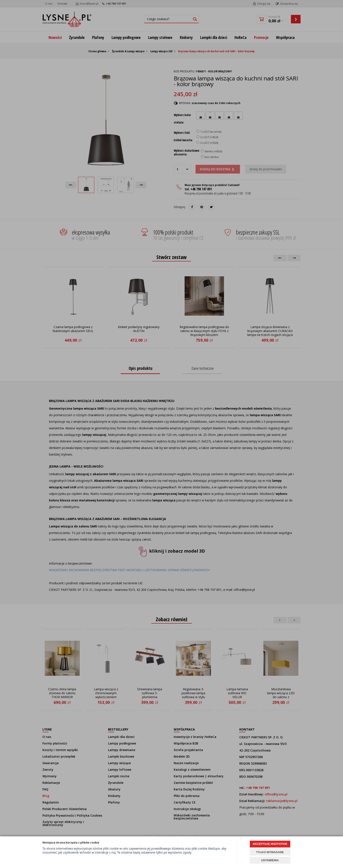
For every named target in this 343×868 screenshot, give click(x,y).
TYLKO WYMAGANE (270, 852)
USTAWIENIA (270, 860)
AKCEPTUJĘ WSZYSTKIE (270, 844)
